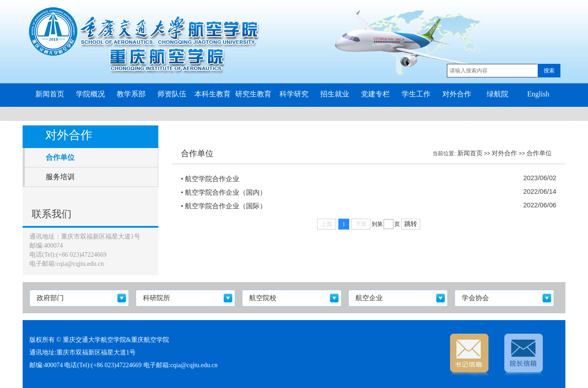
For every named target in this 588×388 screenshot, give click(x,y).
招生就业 (335, 94)
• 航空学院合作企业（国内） (224, 192)
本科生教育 (213, 94)
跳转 (411, 224)
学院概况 (90, 94)
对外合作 (457, 94)
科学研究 (294, 94)
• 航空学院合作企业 (210, 179)
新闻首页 (50, 94)
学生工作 (416, 94)
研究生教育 (253, 94)
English (538, 94)
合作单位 (539, 153)
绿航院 (498, 94)
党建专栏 (375, 94)
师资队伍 (172, 94)
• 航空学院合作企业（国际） (224, 206)
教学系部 (131, 94)
